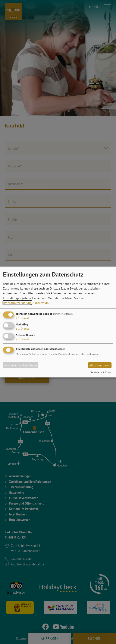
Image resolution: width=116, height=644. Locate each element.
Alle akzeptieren (100, 365)
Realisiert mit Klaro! (101, 372)
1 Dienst (22, 318)
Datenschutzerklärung (17, 303)
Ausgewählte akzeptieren (21, 365)
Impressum (41, 303)
